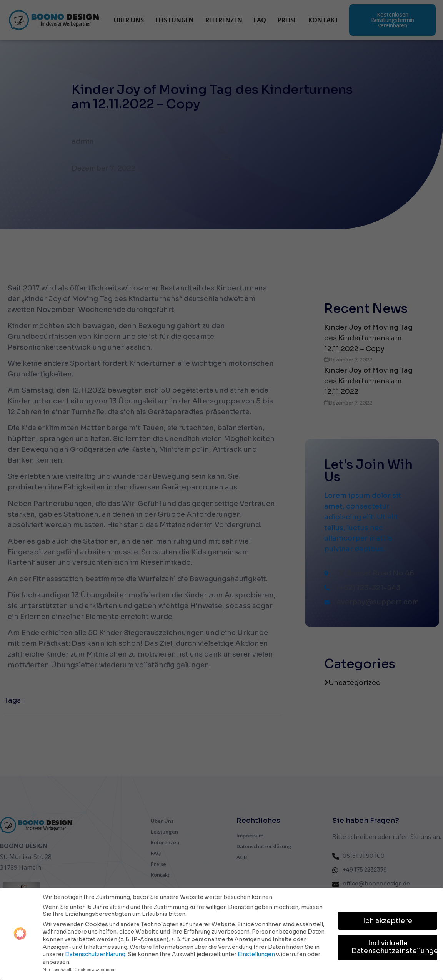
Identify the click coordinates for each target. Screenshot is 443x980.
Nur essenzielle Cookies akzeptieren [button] (79, 969)
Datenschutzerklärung (95, 954)
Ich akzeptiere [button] (388, 920)
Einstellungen (256, 954)
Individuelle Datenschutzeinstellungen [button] (394, 947)
